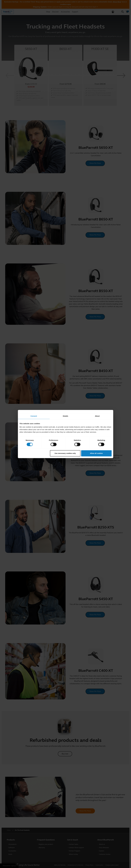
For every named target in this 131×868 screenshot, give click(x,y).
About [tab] (97, 416)
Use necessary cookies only (65, 453)
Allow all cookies (96, 453)
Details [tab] (66, 416)
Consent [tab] (34, 416)
